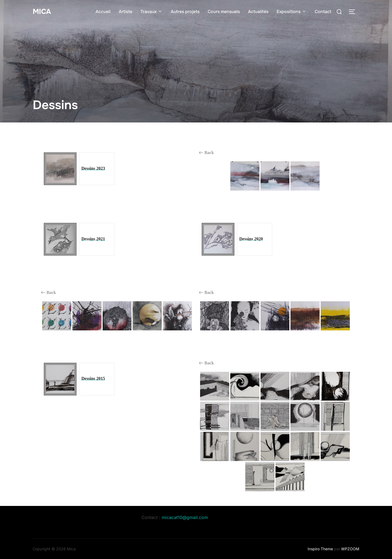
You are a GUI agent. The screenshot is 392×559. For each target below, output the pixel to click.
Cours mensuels (224, 12)
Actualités (258, 12)
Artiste (125, 12)
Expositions (292, 12)
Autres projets (185, 12)
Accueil (103, 12)
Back (206, 153)
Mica (42, 12)
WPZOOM (350, 549)
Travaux (151, 12)
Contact (323, 12)
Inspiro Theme (320, 549)
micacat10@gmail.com (185, 517)
